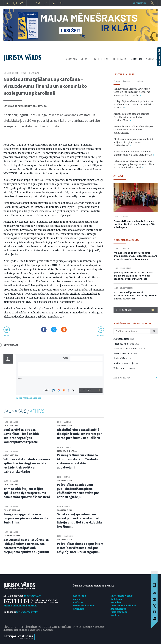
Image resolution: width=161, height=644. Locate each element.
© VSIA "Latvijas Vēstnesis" (89, 627)
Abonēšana (79, 596)
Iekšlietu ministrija (124, 363)
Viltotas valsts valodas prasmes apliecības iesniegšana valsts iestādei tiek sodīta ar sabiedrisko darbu (27, 465)
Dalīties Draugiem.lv (64, 330)
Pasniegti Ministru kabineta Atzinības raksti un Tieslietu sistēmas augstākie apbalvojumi (78, 461)
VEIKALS (85, 59)
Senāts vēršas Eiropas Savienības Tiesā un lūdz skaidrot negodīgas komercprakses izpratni (21, 436)
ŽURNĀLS (71, 59)
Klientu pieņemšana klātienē (20, 606)
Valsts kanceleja (122, 368)
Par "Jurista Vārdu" (122, 596)
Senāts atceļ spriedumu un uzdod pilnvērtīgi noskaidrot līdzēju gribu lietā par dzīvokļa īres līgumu (79, 520)
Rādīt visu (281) (136, 378)
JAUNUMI (137, 59)
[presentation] (87, 382)
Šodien (117, 82)
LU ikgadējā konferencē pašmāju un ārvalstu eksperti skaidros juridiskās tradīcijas (134, 104)
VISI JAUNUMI (135, 310)
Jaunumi (35, 73)
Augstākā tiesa (11, 426)
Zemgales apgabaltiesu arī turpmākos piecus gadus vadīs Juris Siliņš (26, 518)
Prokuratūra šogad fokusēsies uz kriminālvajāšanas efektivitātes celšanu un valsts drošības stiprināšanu (136, 256)
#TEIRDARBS (120, 59)
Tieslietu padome (12, 510)
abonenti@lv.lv (32, 596)
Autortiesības (119, 609)
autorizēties (140, 3)
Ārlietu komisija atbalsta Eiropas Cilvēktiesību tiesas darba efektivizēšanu (131, 117)
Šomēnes (139, 82)
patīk (7, 336)
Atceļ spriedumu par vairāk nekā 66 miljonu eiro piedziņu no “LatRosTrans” (133, 142)
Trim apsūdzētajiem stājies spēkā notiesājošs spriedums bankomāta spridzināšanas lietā (27, 493)
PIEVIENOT (87, 390)
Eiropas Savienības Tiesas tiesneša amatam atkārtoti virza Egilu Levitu (134, 153)
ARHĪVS (150, 59)
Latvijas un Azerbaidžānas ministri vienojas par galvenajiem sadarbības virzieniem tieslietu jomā (134, 164)
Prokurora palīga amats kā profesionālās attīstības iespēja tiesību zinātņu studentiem (135, 295)
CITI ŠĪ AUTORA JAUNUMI (127, 240)
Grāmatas (79, 609)
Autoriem (116, 602)
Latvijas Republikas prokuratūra (25, 106)
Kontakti (116, 615)
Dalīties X (54, 330)
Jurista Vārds (120, 358)
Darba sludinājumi (84, 605)
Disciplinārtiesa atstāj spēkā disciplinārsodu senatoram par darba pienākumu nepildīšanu (79, 434)
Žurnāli (77, 599)
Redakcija (116, 599)
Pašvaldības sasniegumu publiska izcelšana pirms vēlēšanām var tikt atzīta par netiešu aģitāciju (78, 491)
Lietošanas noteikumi (123, 605)
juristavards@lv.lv (27, 612)
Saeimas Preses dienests (127, 348)
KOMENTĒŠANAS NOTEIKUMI (29, 398)
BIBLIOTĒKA (101, 59)
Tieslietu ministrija (67, 451)
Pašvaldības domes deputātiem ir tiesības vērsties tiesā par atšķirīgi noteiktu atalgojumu (80, 548)
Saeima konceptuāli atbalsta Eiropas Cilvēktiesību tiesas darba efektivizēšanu (133, 130)
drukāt (101, 336)
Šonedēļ (127, 82)
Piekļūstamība (119, 612)
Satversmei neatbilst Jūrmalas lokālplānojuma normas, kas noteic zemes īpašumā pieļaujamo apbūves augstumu (26, 546)
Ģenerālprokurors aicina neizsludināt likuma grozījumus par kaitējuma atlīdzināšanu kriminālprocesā (134, 276)
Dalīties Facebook (44, 330)
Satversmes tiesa (12, 536)
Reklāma (78, 602)
